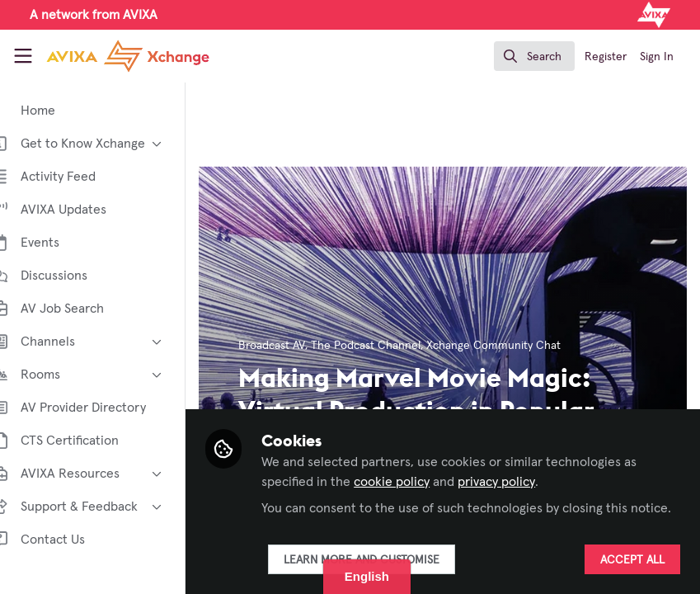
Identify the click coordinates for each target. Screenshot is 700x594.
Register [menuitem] (606, 57)
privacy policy (522, 462)
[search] (534, 56)
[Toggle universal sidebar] (23, 56)
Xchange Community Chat (519, 346)
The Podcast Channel (391, 346)
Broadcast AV (297, 346)
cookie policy (417, 462)
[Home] (106, 56)
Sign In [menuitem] (657, 57)
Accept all (632, 560)
